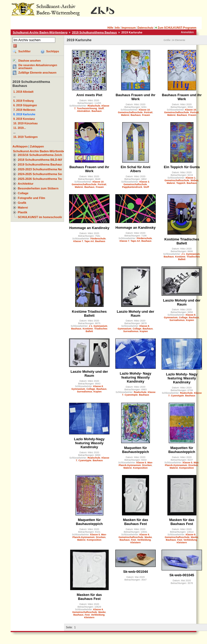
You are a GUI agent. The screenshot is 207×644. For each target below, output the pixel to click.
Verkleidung (144, 540)
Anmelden (187, 32)
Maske (148, 537)
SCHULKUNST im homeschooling (41, 217)
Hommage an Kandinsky (89, 228)
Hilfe (110, 28)
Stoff (101, 108)
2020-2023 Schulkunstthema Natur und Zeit (48, 169)
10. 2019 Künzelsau (26, 123)
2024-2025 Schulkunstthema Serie (41, 174)
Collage (23, 193)
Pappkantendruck (132, 187)
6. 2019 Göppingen (25, 105)
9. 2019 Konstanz (24, 119)
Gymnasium (193, 254)
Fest (134, 540)
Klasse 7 (78, 241)
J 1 (183, 254)
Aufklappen (20, 146)
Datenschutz (145, 28)
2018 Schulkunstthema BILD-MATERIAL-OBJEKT (52, 160)
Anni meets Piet (89, 95)
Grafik (22, 203)
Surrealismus (131, 331)
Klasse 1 (191, 178)
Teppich (181, 183)
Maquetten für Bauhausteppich (135, 450)
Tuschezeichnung (87, 108)
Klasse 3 (144, 182)
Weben (194, 180)
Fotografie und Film (31, 198)
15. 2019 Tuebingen (26, 137)
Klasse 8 (144, 326)
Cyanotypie (177, 396)
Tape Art (89, 241)
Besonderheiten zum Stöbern (38, 188)
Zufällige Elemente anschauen (37, 73)
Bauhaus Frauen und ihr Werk (136, 97)
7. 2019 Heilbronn (24, 110)
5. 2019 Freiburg (24, 101)
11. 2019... (20, 128)
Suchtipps (53, 51)
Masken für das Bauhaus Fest (136, 522)
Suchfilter (24, 51)
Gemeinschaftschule (135, 184)
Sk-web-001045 (182, 575)
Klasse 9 (144, 535)
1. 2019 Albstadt (23, 92)
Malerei (23, 207)
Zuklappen (37, 146)
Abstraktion (83, 111)
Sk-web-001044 (135, 572)
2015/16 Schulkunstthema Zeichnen (43, 155)
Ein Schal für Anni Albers (135, 169)
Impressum (128, 28)
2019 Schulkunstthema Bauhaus (94, 32)
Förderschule (98, 239)
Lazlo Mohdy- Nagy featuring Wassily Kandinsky (136, 377)
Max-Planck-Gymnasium (136, 464)
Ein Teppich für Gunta (182, 167)
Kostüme (180, 257)
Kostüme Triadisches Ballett (182, 241)
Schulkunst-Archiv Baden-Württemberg (40, 32)
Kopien (144, 331)
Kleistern (136, 543)
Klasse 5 (141, 463)
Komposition (140, 468)
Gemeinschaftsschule (130, 112)
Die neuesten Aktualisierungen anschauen (38, 67)
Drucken (147, 465)
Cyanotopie (131, 395)
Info (117, 28)
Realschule (94, 106)
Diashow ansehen (29, 61)
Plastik (23, 212)
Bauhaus (97, 111)
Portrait (148, 112)
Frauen (146, 115)
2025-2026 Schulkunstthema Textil (42, 179)
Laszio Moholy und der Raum (136, 313)
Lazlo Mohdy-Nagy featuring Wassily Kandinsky (89, 443)
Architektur (26, 184)
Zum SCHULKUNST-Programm (176, 28)
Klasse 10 (144, 110)
